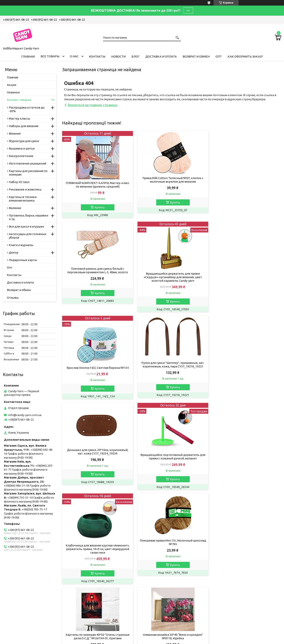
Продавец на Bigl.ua (142, 637)
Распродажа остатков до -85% (27, 109)
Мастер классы (20, 118)
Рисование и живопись (25, 189)
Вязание (15, 133)
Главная (28, 56)
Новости (118, 56)
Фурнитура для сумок (24, 141)
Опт (219, 56)
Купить (99, 207)
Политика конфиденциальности (182, 640)
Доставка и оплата (161, 56)
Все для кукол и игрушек (27, 226)
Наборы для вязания (24, 126)
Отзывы (13, 298)
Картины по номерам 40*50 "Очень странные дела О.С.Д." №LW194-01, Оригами (172, 459)
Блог (135, 56)
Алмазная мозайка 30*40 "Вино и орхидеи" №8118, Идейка (246, 459)
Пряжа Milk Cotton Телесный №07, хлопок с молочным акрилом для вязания (171, 180)
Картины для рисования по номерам (28, 173)
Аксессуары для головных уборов (28, 236)
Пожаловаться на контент (147, 640)
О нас (74, 56)
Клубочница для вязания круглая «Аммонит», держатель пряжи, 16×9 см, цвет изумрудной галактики (246, 371)
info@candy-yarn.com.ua (25, 415)
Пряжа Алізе (86, 584)
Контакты (97, 56)
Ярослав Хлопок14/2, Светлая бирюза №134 (172, 274)
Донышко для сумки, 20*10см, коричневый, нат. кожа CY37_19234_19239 (97, 365)
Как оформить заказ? (245, 56)
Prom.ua (160, 633)
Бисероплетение (21, 156)
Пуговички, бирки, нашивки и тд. (28, 217)
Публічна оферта (18, 584)
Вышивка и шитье (22, 148)
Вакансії (12, 589)
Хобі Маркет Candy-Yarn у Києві (99, 605)
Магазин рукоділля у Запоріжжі (99, 600)
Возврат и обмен (196, 56)
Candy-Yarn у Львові (91, 595)
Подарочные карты (23, 260)
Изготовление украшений (28, 163)
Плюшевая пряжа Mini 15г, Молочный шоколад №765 (97, 459)
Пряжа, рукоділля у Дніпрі (95, 616)
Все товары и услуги (263, 497)
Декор (14, 252)
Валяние (15, 208)
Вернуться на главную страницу (93, 105)
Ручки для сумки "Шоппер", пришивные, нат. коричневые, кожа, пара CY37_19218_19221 (246, 270)
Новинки (13, 92)
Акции (12, 85)
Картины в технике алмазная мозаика (23, 199)
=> (188, 10)
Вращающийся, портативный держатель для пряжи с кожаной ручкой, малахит (171, 369)
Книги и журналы (21, 245)
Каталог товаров (19, 100)
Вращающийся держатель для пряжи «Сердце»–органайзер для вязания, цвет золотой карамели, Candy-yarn (97, 277)
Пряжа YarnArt (87, 589)
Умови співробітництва (165, 584)
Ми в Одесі (85, 611)
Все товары (50, 56)
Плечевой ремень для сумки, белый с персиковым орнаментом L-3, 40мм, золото (246, 180)
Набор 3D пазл (19, 182)
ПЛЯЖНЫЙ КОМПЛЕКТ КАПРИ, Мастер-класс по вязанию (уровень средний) (97, 185)
